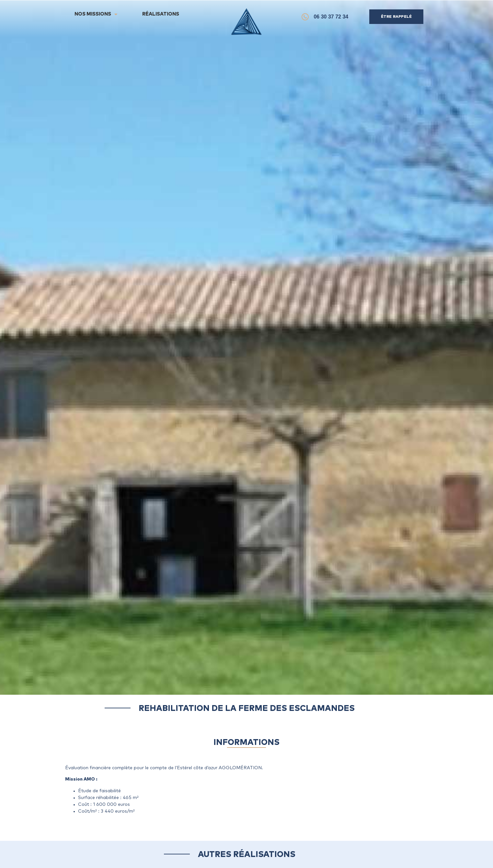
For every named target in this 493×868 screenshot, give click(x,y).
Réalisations (161, 14)
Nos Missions (96, 14)
